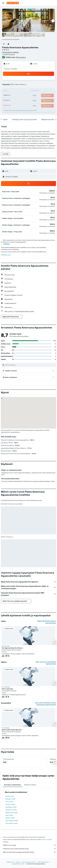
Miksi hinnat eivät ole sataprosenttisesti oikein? (29, 852)
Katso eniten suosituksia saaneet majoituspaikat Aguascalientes (46, 704)
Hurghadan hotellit (11, 807)
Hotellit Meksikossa (43, 862)
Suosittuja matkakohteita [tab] (12, 785)
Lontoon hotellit (10, 804)
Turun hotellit (9, 802)
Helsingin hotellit (10, 799)
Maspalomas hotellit (11, 812)
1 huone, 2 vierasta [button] (10, 69)
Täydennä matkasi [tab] (30, 785)
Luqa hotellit (9, 815)
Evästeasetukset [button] (6, 255)
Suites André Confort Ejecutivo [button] (12, 730)
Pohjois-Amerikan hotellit (29, 862)
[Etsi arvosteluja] (30, 365)
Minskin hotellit (10, 818)
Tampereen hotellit (11, 810)
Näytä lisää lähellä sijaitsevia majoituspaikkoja (47, 622)
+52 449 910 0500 (8, 55)
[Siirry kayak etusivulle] (13, 3)
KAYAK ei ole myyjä (29, 845)
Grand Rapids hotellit (12, 821)
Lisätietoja (6, 244)
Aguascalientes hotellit (18, 864)
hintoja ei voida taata (47, 839)
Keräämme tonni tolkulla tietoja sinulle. (29, 849)
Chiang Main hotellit (11, 823)
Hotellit (18, 862)
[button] (3, 3)
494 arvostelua (21, 57)
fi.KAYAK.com (10, 862)
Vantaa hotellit (10, 796)
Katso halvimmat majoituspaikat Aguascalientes (46, 663)
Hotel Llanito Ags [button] (7, 689)
